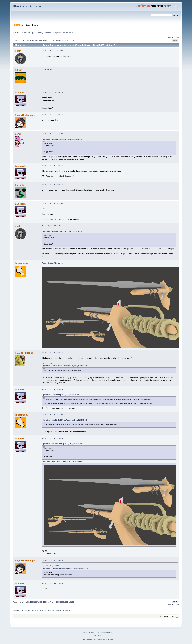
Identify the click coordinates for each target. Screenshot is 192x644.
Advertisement (47, 69)
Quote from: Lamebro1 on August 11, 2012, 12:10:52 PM (62, 139)
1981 (24, 41)
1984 (36, 41)
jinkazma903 (21, 263)
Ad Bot (19, 70)
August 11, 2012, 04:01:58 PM (53, 560)
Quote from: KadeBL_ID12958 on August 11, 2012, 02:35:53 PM (65, 420)
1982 (28, 41)
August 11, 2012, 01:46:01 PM (53, 185)
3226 (72, 41)
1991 (66, 41)
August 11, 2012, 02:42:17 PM (53, 414)
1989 (58, 41)
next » (177, 37)
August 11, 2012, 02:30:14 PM (53, 263)
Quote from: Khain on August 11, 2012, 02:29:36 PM (61, 395)
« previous (170, 37)
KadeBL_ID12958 (24, 353)
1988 (54, 41)
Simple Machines (106, 632)
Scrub (18, 134)
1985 (40, 41)
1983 (32, 41)
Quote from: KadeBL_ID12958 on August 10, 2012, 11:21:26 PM (65, 366)
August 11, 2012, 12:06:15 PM (53, 50)
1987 (50, 41)
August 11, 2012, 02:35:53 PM (53, 353)
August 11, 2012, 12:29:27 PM (53, 133)
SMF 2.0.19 (86, 632)
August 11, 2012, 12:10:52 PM (53, 92)
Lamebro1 (20, 93)
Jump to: (160, 616)
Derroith (19, 185)
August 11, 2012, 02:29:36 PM (53, 226)
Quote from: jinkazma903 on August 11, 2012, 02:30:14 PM (63, 461)
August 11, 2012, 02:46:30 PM (53, 438)
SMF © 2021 (95, 632)
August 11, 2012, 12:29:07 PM (53, 115)
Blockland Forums (27, 6)
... (21, 41)
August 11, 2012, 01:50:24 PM (53, 203)
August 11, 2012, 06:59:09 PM (53, 583)
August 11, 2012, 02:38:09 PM (53, 389)
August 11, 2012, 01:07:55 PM (53, 166)
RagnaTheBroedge (25, 115)
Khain (18, 51)
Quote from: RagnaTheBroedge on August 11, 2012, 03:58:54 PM (65, 568)
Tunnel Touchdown (66, 575)
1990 (62, 41)
